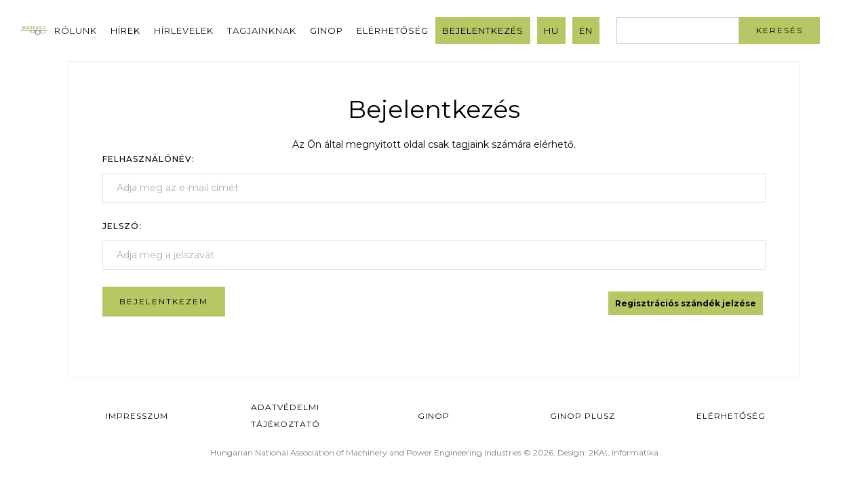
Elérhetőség (393, 30)
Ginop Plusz (583, 416)
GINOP (327, 30)
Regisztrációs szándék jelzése (686, 303)
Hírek (125, 30)
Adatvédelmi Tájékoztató (285, 415)
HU (551, 30)
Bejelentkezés (483, 30)
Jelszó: (122, 226)
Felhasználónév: (149, 159)
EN (586, 30)
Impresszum (137, 416)
